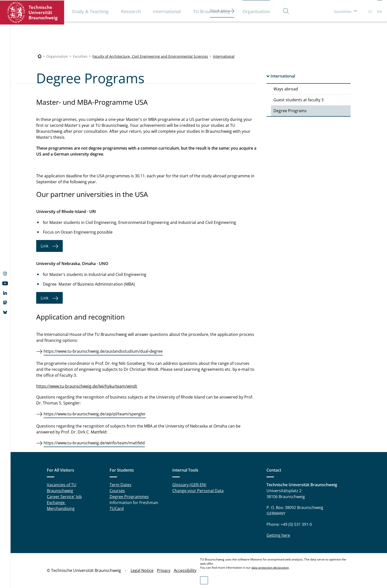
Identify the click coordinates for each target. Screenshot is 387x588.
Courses (117, 491)
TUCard (117, 508)
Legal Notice (142, 570)
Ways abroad (286, 89)
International (167, 11)
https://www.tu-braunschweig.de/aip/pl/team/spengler (95, 414)
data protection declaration (270, 568)
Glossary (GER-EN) (189, 485)
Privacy (164, 570)
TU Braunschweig (212, 11)
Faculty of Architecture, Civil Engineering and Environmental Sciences (150, 56)
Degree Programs (290, 111)
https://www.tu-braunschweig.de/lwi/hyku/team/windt (87, 386)
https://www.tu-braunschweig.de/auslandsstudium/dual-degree (103, 351)
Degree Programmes (129, 497)
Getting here (278, 535)
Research (131, 11)
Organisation (256, 11)
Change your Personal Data (198, 491)
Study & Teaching (90, 11)
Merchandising (61, 508)
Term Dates (120, 485)
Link (44, 246)
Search (286, 11)
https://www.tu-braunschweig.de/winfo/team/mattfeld (94, 443)
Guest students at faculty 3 (298, 100)
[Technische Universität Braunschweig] (40, 56)
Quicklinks (343, 12)
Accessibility (185, 570)
